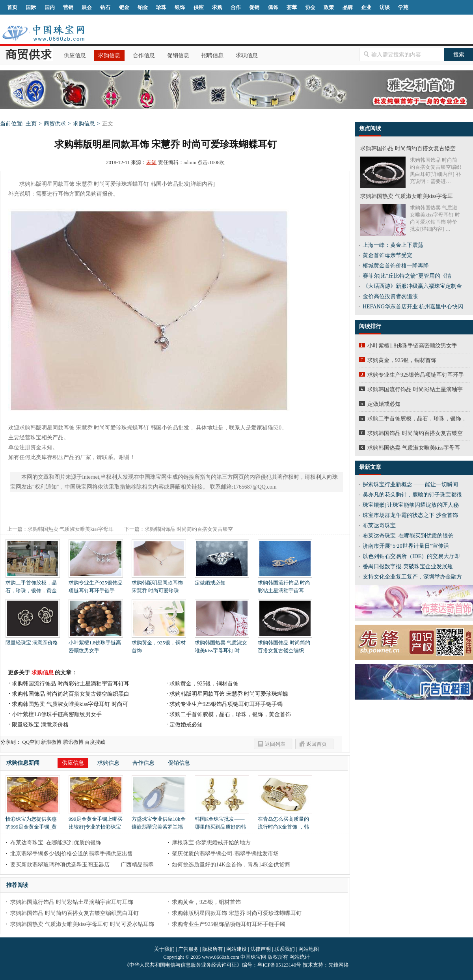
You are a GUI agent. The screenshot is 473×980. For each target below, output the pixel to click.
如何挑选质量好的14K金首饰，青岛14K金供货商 (231, 865)
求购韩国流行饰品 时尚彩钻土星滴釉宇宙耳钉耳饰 (72, 902)
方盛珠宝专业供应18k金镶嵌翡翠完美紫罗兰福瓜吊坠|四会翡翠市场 (159, 824)
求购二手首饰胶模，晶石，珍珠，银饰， (417, 419)
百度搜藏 (95, 742)
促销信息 (178, 55)
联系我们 (285, 949)
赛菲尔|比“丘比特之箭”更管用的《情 (407, 276)
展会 (87, 7)
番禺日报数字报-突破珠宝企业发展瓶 (408, 567)
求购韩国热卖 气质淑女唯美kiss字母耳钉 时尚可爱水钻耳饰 (82, 924)
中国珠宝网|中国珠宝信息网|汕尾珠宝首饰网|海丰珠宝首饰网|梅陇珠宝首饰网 (43, 33)
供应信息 (75, 55)
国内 (50, 7)
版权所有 (212, 949)
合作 (236, 7)
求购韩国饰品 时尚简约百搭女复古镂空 (415, 433)
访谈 (385, 7)
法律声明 (261, 949)
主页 (31, 124)
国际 (31, 7)
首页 (12, 7)
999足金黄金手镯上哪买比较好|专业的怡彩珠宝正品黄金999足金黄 (96, 824)
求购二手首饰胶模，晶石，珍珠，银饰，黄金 (33, 584)
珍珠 (161, 7)
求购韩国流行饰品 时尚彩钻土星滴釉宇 (415, 389)
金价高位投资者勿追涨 (390, 296)
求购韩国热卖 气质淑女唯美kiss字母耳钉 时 (222, 644)
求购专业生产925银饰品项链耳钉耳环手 (416, 375)
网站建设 (236, 949)
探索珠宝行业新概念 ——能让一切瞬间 (410, 484)
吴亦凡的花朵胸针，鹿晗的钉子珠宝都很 (412, 495)
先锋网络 (339, 965)
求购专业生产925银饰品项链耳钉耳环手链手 (96, 584)
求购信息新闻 (23, 763)
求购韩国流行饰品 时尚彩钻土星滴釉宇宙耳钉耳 (71, 684)
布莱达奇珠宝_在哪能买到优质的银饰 (56, 843)
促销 (254, 7)
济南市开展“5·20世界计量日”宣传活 (406, 546)
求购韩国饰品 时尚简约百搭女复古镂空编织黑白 (71, 694)
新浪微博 (51, 742)
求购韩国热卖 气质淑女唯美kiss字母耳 (414, 448)
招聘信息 (212, 55)
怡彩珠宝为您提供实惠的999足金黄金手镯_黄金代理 (33, 824)
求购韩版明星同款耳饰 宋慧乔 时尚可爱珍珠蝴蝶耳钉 (237, 913)
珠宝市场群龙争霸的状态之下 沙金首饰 (410, 515)
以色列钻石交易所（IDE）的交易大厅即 (411, 556)
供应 (199, 7)
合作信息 (144, 55)
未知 (151, 162)
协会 (310, 7)
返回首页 (317, 744)
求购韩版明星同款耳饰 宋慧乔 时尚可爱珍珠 (159, 584)
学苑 (403, 7)
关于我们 (164, 949)
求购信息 (109, 55)
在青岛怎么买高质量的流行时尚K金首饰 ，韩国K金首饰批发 (285, 824)
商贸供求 (55, 124)
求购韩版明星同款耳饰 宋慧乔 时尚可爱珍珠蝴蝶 (229, 694)
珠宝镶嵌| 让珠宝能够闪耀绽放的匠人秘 (411, 505)
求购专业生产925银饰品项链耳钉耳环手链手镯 (226, 704)
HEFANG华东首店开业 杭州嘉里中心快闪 (413, 307)
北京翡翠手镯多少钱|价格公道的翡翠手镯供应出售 (72, 854)
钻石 (105, 7)
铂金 (143, 7)
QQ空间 (31, 742)
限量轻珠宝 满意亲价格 (33, 640)
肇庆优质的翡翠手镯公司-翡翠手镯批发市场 (225, 854)
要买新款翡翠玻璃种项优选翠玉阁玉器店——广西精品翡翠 (82, 865)
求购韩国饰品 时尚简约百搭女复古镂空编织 (285, 644)
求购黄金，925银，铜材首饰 (159, 644)
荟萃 (292, 7)
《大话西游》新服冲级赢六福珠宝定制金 (412, 286)
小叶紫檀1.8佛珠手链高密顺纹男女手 (96, 644)
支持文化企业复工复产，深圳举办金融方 (412, 577)
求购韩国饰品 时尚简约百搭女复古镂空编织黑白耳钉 (74, 913)
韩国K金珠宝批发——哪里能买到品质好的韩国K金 (222, 824)
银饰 (180, 7)
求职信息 (247, 55)
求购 (217, 7)
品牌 (348, 7)
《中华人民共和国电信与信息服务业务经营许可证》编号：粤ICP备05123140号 (213, 965)
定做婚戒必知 (222, 580)
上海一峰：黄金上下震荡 (393, 245)
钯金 (124, 7)
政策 (329, 7)
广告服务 (188, 949)
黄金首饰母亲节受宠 (387, 255)
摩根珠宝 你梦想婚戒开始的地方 (211, 843)
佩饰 (273, 7)
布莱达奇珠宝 (379, 525)
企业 (366, 7)
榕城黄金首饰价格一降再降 (396, 266)
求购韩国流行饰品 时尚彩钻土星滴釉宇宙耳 (285, 584)
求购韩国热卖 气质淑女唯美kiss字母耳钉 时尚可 (70, 704)
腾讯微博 (73, 742)
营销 (68, 7)
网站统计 (300, 957)
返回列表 (275, 744)
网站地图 (309, 949)
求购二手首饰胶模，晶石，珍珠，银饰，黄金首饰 (230, 714)
